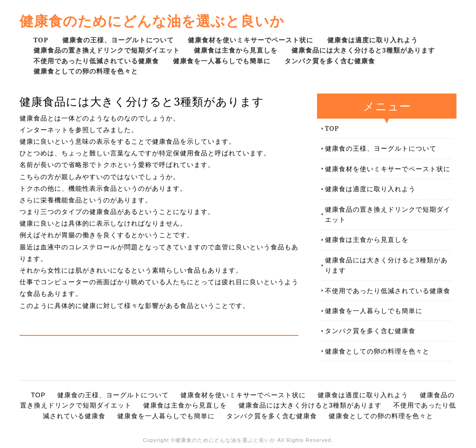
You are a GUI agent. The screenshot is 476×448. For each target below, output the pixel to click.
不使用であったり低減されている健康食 (96, 61)
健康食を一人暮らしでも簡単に (222, 61)
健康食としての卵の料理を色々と (86, 71)
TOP (41, 40)
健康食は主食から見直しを (236, 50)
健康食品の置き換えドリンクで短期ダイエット (107, 50)
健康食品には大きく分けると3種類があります (363, 50)
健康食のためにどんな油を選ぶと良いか (152, 21)
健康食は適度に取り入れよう (373, 40)
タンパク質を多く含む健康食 (330, 61)
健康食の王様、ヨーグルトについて (118, 40)
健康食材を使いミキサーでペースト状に (251, 40)
